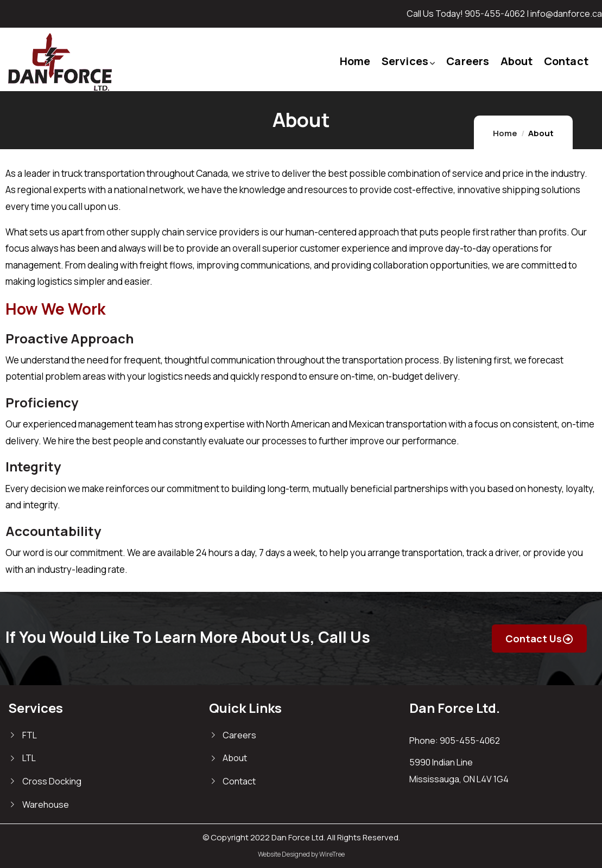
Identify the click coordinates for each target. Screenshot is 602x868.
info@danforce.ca (566, 14)
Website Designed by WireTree (301, 854)
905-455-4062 (495, 14)
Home (505, 133)
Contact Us (536, 639)
